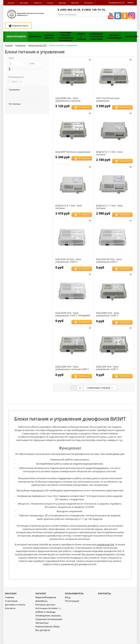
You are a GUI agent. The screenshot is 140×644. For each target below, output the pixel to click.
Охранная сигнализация (49, 629)
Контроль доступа (45, 615)
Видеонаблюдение (46, 607)
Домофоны (41, 611)
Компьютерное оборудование (49, 636)
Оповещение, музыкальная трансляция (49, 625)
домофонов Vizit (105, 544)
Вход (68, 607)
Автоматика (42, 633)
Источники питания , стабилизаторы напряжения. (49, 618)
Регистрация (72, 611)
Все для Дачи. (43, 640)
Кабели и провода (45, 622)
